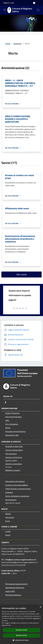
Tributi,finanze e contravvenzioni (18, 489)
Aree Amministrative (13, 417)
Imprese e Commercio (14, 457)
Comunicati (10, 517)
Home (8, 44)
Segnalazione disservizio (15, 588)
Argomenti (18, 44)
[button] (22, 640)
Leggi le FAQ (10, 591)
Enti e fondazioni (12, 424)
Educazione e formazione (15, 481)
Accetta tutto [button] (21, 630)
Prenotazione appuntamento (16, 584)
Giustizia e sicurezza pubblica (17, 485)
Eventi (8, 535)
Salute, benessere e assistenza (17, 496)
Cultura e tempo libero (14, 450)
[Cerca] (38, 10)
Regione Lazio (9, 3)
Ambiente (9, 492)
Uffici (7, 420)
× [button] (40, 607)
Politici (8, 428)
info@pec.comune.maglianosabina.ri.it (21, 560)
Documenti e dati (12, 435)
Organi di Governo (12, 413)
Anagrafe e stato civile (14, 446)
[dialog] (21, 624)
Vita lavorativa (11, 454)
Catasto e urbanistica (14, 464)
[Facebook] (6, 402)
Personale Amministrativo (15, 431)
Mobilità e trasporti (13, 470)
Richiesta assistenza (13, 595)
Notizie (8, 514)
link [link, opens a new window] (9, 625)
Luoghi (8, 531)
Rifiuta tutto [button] (21, 635)
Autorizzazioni (11, 500)
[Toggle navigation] (5, 10)
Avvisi (8, 521)
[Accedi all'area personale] (34, 3)
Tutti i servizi (21, 275)
